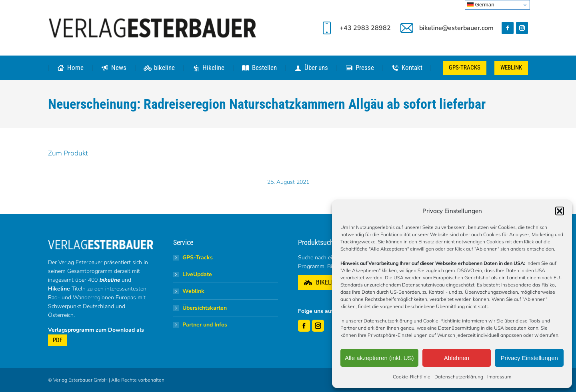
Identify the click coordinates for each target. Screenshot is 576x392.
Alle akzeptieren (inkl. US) (379, 358)
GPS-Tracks (198, 258)
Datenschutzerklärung (459, 377)
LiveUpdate (197, 274)
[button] (560, 211)
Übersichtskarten (205, 308)
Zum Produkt (68, 153)
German (481, 5)
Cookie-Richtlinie (412, 377)
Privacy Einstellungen (529, 358)
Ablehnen (457, 358)
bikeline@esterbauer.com (446, 28)
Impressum (499, 377)
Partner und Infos (205, 325)
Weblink (193, 291)
